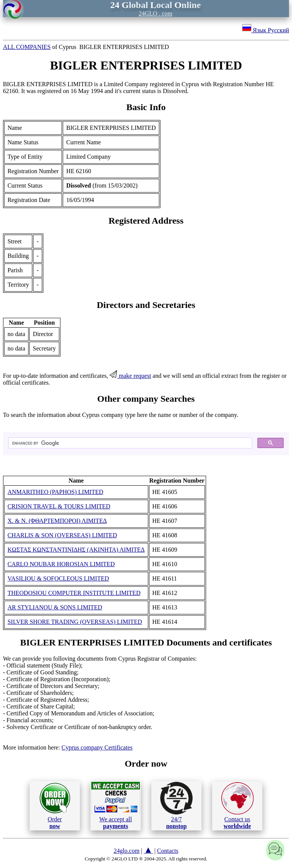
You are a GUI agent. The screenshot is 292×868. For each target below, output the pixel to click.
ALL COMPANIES (27, 47)
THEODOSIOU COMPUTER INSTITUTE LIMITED (74, 593)
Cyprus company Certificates (97, 747)
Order (55, 806)
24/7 (176, 805)
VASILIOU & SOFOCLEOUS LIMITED (58, 578)
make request (130, 376)
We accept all (116, 805)
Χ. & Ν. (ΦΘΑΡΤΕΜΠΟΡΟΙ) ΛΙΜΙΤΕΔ (57, 521)
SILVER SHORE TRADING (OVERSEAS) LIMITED (75, 622)
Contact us (237, 806)
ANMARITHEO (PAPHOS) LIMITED (56, 492)
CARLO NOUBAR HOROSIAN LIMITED (61, 564)
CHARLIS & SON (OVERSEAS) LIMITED (62, 535)
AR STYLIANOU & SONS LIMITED (55, 607)
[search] (130, 443)
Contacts (168, 851)
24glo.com (127, 851)
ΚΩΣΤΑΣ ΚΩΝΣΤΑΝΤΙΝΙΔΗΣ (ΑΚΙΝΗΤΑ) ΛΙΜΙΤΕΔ (76, 550)
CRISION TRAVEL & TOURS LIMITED (59, 506)
